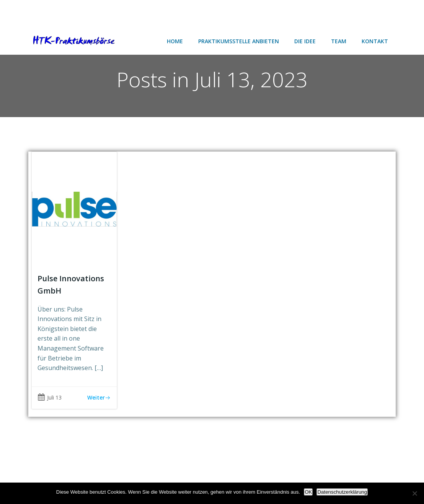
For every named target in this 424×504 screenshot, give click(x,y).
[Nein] (414, 493)
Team (339, 41)
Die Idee (305, 41)
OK (308, 492)
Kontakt (375, 41)
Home (175, 41)
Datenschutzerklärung (342, 492)
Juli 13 (50, 397)
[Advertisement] (61, 12)
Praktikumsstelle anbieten (239, 41)
